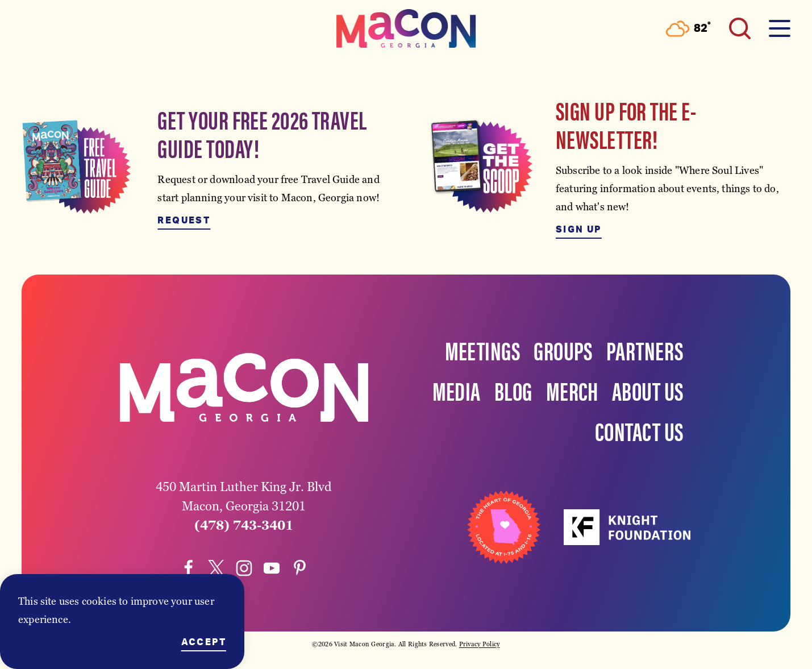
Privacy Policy (480, 644)
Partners (645, 350)
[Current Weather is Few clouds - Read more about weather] (688, 29)
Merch (572, 390)
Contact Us (639, 430)
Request (184, 221)
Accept (204, 642)
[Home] (406, 28)
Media (457, 390)
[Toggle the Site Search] (740, 28)
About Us (648, 390)
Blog (513, 390)
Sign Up (579, 230)
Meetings (483, 350)
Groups (563, 350)
